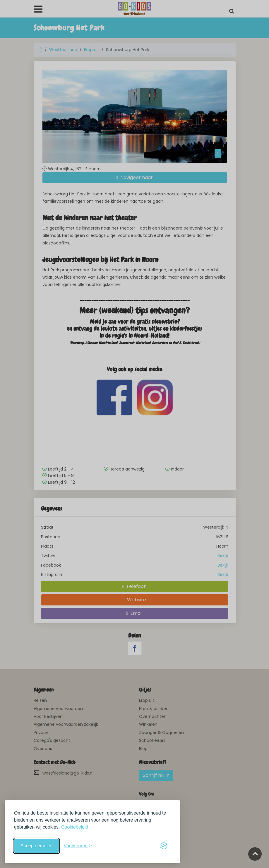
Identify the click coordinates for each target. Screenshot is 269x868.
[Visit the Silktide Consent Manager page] (164, 846)
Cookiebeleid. (75, 827)
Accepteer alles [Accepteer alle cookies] (36, 846)
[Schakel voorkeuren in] (78, 846)
